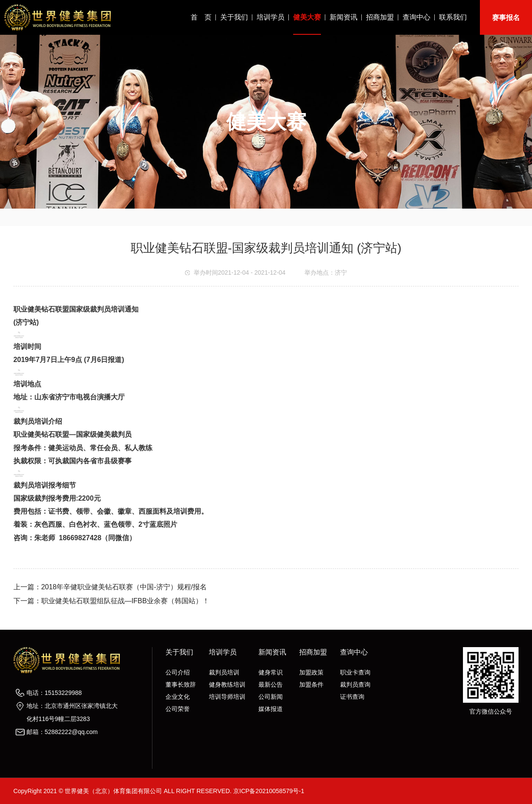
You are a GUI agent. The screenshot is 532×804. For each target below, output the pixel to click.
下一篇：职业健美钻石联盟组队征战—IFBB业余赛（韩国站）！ (112, 601)
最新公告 (271, 684)
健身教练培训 (227, 684)
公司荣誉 (178, 709)
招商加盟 (380, 17)
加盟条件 (311, 684)
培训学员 (271, 17)
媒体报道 (271, 709)
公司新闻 (271, 697)
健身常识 (271, 672)
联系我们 (453, 17)
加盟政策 (311, 672)
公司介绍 (178, 672)
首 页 (201, 17)
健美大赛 (307, 17)
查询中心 (416, 17)
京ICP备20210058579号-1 (269, 791)
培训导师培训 (227, 697)
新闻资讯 (344, 17)
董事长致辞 (181, 684)
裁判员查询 (355, 684)
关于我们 (234, 17)
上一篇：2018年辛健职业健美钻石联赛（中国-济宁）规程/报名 (110, 587)
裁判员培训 (224, 672)
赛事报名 (506, 18)
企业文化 (178, 697)
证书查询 (352, 697)
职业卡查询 (355, 672)
